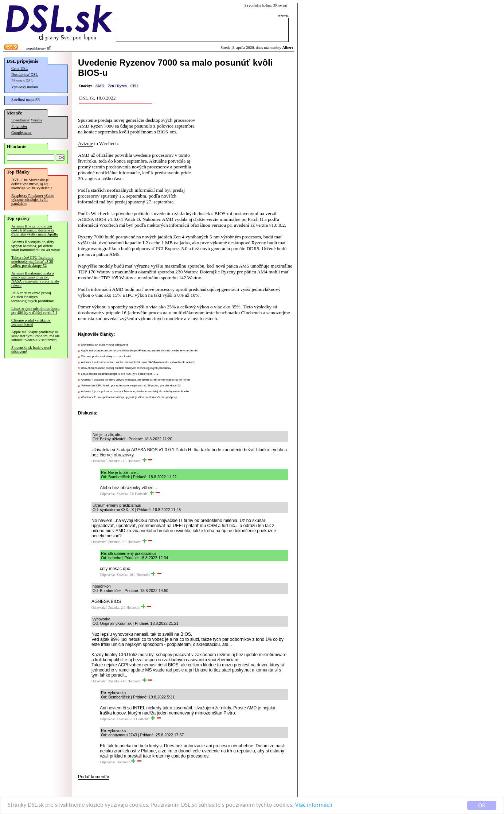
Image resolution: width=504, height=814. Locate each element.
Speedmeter (20, 120)
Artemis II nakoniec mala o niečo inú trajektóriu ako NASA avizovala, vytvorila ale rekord (35, 279)
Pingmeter (19, 126)
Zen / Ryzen (117, 86)
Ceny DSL (19, 68)
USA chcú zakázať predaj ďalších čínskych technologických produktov (33, 297)
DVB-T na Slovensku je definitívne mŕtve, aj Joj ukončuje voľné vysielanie (32, 184)
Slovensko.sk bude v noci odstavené (31, 350)
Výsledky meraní (25, 87)
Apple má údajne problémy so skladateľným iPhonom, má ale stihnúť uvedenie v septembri (36, 336)
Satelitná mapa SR (26, 100)
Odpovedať (99, 461)
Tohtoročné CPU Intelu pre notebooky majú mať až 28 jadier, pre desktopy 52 (32, 262)
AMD (100, 86)
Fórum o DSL (22, 81)
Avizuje (85, 143)
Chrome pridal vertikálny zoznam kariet (31, 322)
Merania (36, 120)
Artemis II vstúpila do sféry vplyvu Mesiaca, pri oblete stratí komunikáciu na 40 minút (36, 246)
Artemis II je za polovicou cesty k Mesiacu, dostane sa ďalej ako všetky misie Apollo (35, 230)
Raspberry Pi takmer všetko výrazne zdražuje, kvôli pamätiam (33, 200)
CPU (134, 86)
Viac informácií (315, 806)
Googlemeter (22, 133)
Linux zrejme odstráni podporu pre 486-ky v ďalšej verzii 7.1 (35, 311)
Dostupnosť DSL (25, 75)
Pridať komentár (94, 777)
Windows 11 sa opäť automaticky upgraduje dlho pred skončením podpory (129, 397)
